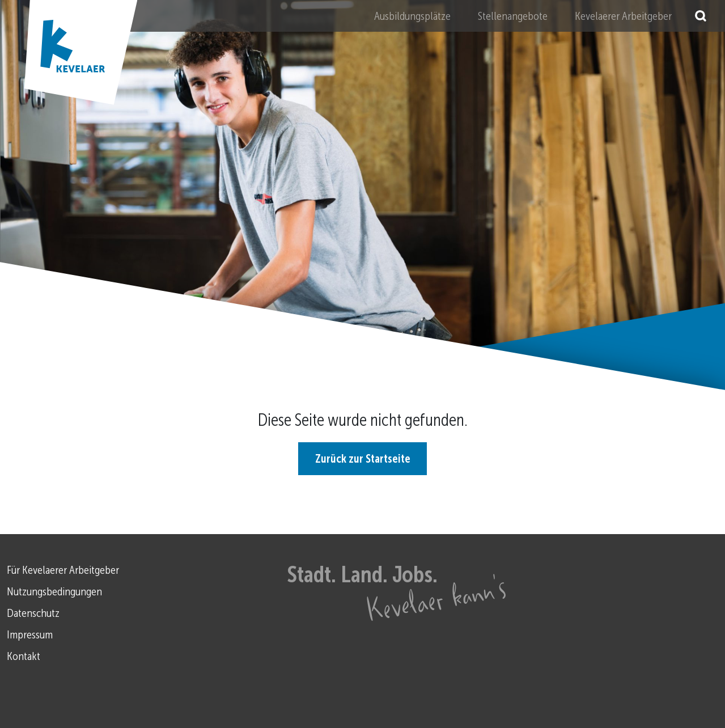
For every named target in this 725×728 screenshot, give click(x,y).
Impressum (30, 634)
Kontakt (24, 656)
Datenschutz (33, 613)
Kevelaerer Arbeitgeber (623, 16)
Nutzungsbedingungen (54, 591)
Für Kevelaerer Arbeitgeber (63, 570)
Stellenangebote (513, 16)
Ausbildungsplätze (412, 16)
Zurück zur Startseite (363, 459)
